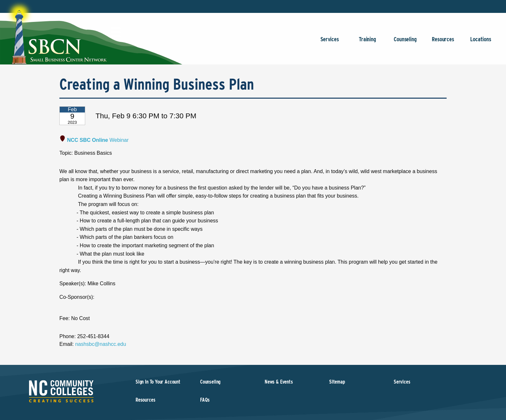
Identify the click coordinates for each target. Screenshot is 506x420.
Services (330, 42)
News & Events (279, 382)
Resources (443, 42)
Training (367, 42)
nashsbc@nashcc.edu (101, 344)
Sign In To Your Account (158, 382)
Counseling (405, 42)
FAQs (205, 400)
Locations (481, 42)
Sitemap (337, 382)
